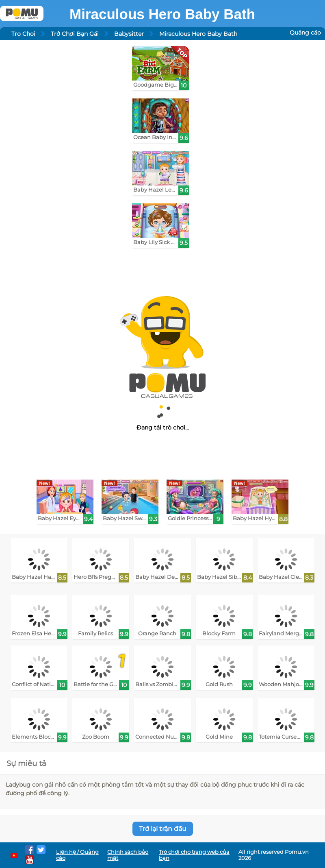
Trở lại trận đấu (163, 829)
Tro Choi (23, 34)
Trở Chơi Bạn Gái (75, 34)
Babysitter (129, 34)
